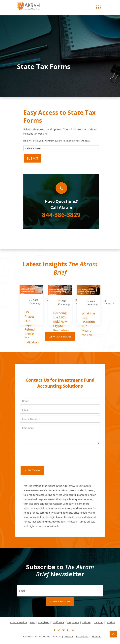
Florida (111, 622)
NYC (33, 622)
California (58, 622)
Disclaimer (82, 636)
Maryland (44, 622)
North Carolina (18, 622)
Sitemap (97, 636)
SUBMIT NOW (32, 470)
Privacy (69, 636)
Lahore (86, 622)
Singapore (73, 622)
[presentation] (45, 453)
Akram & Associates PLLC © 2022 (42, 636)
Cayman (99, 622)
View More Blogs (60, 336)
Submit (32, 158)
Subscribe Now (60, 601)
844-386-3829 (61, 215)
